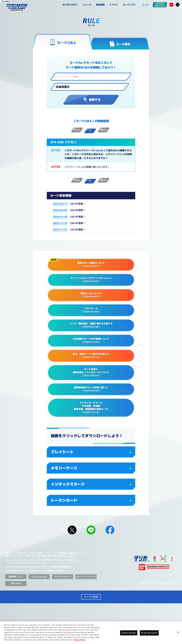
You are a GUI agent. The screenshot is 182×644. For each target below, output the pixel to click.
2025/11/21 (60, 230)
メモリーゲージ (91, 509)
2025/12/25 (60, 223)
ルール (145, 5)
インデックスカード (91, 525)
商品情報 (100, 5)
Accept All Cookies (149, 633)
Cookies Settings (39, 617)
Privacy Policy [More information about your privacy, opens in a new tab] (79, 640)
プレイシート (91, 492)
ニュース (87, 5)
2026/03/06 (60, 210)
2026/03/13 (60, 204)
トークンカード (91, 541)
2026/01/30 (60, 217)
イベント (114, 5)
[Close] (178, 632)
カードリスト (129, 5)
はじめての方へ (70, 5)
